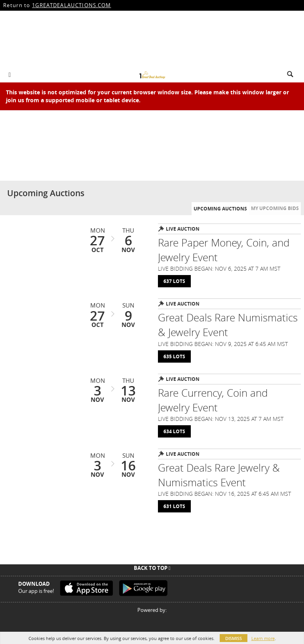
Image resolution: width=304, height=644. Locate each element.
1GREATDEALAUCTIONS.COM (72, 5)
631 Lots (174, 506)
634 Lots (174, 431)
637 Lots (174, 281)
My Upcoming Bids (275, 208)
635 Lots (174, 356)
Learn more (263, 638)
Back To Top (152, 568)
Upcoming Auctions (220, 209)
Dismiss (234, 638)
